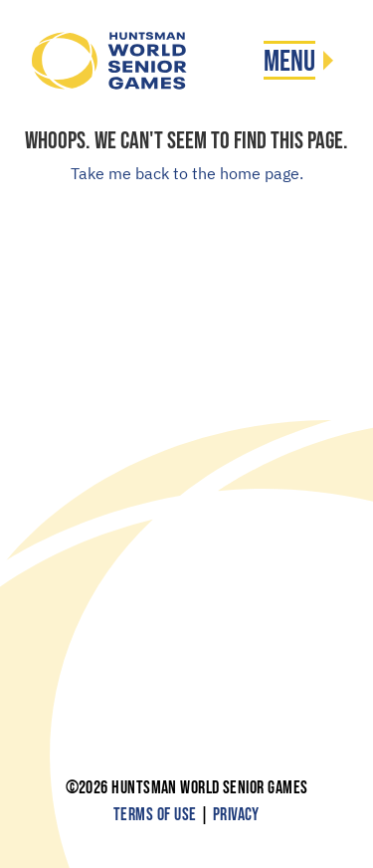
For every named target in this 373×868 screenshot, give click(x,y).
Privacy (236, 815)
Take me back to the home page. (187, 173)
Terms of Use (155, 815)
